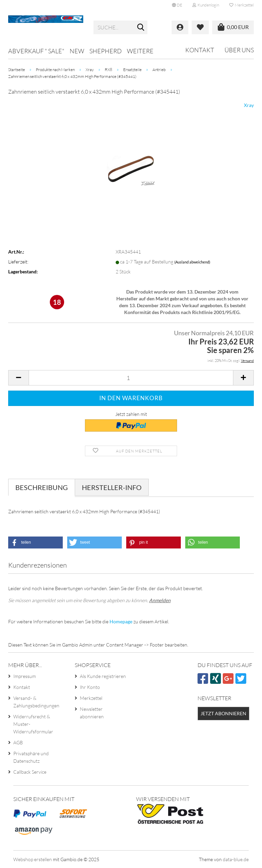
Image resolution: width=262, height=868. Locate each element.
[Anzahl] (131, 378)
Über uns (239, 50)
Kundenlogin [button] (206, 5)
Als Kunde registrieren (103, 676)
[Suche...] (141, 28)
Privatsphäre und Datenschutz (31, 757)
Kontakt (200, 50)
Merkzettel (242, 5)
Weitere (140, 51)
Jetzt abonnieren (223, 713)
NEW (77, 51)
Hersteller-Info (112, 487)
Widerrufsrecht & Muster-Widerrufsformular (33, 724)
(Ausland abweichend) (192, 262)
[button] (177, 5)
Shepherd (106, 51)
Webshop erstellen (33, 859)
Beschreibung (42, 487)
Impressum (25, 676)
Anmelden (160, 600)
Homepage (121, 621)
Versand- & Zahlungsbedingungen (36, 702)
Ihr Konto (90, 687)
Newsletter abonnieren (92, 713)
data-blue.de (236, 859)
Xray (249, 105)
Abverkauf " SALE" (36, 51)
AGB (18, 742)
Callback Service (30, 772)
